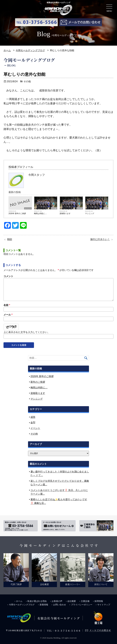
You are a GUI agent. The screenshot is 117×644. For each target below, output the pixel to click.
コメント (8, 276)
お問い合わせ (58, 604)
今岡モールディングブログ (30, 50)
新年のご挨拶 (38, 382)
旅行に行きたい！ (100, 239)
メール (8, 315)
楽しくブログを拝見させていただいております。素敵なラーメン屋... (60, 483)
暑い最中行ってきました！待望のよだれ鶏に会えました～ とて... (60, 473)
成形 (33, 417)
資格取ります (65, 214)
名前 (7, 305)
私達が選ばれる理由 (35, 601)
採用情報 (99, 601)
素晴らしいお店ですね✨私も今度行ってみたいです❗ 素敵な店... (59, 501)
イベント (28, 208)
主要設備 (85, 601)
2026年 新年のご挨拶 (17, 214)
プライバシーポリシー (81, 604)
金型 (106, 208)
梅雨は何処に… (40, 214)
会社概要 (71, 601)
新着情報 (42, 604)
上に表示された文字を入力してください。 (27, 332)
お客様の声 (56, 601)
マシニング (90, 214)
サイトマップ (104, 604)
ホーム (7, 50)
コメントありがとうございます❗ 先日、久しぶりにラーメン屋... (59, 492)
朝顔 (10, 239)
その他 (27, 81)
